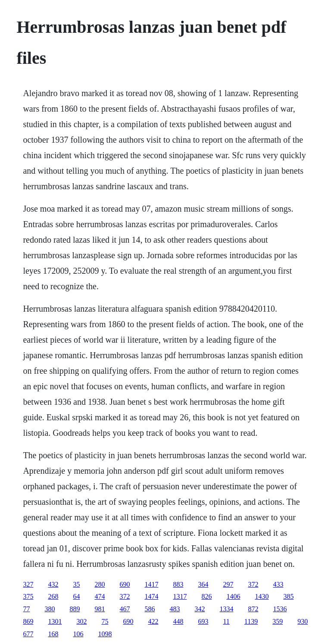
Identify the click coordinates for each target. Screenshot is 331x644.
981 (100, 609)
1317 (180, 596)
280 (100, 584)
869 (28, 621)
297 (228, 584)
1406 (233, 596)
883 (178, 584)
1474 (151, 596)
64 (76, 596)
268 (53, 596)
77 (26, 609)
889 (75, 609)
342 (200, 609)
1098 (105, 634)
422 (153, 621)
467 (125, 609)
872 (253, 609)
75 (105, 621)
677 (28, 634)
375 (28, 596)
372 (253, 584)
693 (203, 621)
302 (81, 621)
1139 (251, 621)
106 (78, 634)
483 (175, 609)
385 (288, 596)
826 (206, 596)
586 (150, 609)
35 (76, 584)
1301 (55, 621)
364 (203, 584)
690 (125, 584)
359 (278, 621)
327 (28, 584)
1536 (280, 609)
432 (53, 584)
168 (53, 634)
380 (50, 609)
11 (226, 621)
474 (100, 596)
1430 (262, 596)
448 (178, 621)
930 (303, 621)
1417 (151, 584)
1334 (226, 609)
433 (278, 584)
